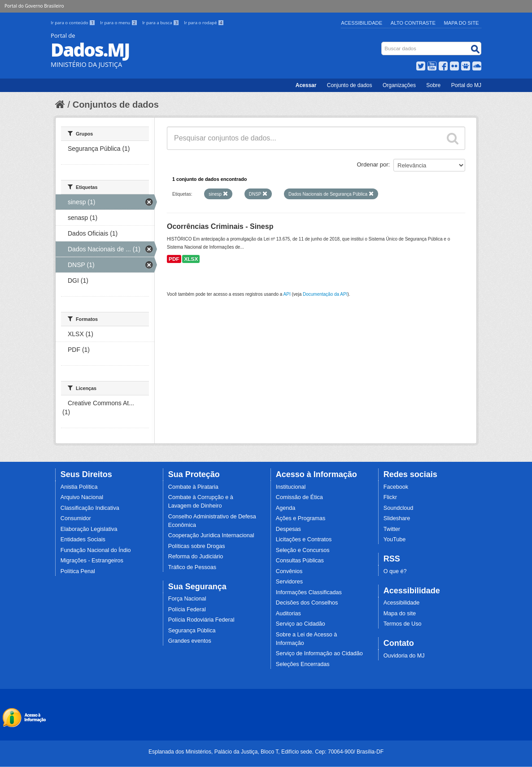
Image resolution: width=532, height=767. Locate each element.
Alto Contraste (413, 23)
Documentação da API (325, 294)
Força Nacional (187, 599)
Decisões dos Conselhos (307, 603)
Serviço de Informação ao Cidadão (319, 653)
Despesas (288, 529)
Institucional (291, 487)
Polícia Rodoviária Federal (201, 620)
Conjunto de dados (350, 85)
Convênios (289, 571)
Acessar (306, 85)
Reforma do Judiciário (196, 557)
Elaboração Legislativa (89, 529)
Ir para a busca (161, 23)
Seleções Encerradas (303, 664)
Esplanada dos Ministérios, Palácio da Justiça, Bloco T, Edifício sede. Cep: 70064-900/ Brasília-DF (266, 752)
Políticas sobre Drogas (197, 546)
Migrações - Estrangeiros (92, 561)
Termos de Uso (403, 624)
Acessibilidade (362, 23)
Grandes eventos (190, 641)
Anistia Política (79, 487)
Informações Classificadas (309, 592)
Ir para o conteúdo (74, 23)
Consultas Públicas (300, 561)
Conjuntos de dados (116, 105)
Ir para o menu (119, 23)
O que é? (395, 571)
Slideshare (397, 518)
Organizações (399, 85)
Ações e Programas (301, 518)
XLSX (191, 259)
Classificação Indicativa (90, 508)
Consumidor (76, 518)
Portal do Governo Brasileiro (34, 6)
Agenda (286, 508)
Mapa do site (400, 614)
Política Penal (78, 571)
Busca (382, 44)
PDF (174, 259)
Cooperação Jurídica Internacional (211, 535)
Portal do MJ (466, 85)
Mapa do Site (462, 23)
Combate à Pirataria (193, 487)
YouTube (395, 539)
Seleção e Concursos (303, 550)
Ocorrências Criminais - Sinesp (220, 226)
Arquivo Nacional (82, 497)
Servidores (289, 582)
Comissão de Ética (299, 497)
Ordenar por (373, 164)
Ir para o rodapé (204, 23)
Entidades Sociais (83, 539)
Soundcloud (399, 508)
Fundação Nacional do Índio (96, 550)
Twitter (392, 529)
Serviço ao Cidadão (301, 624)
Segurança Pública (192, 631)
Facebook (396, 487)
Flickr (390, 497)
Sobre (433, 85)
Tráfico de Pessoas (192, 567)
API (287, 294)
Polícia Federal (187, 609)
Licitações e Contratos (304, 539)
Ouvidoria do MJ (404, 656)
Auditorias (288, 614)
